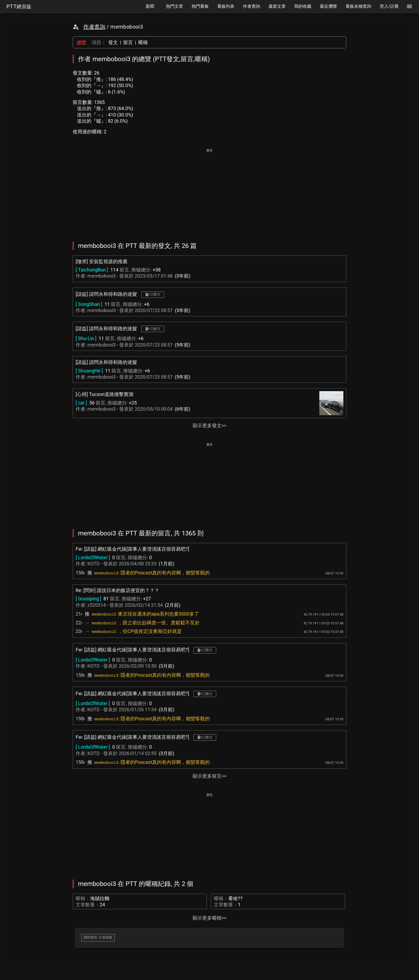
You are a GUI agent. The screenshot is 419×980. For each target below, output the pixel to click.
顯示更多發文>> (210, 425)
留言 (128, 42)
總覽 (82, 42)
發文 (113, 42)
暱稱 (143, 42)
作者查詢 (94, 27)
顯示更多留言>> (210, 776)
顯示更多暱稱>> (210, 918)
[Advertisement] (210, 191)
